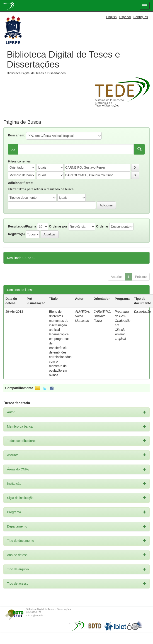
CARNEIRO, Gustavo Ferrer (102, 316)
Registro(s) (16, 234)
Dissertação (143, 312)
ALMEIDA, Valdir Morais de (82, 316)
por (13, 149)
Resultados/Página (22, 226)
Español (125, 17)
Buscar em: (17, 135)
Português (141, 17)
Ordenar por (58, 226)
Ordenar (102, 226)
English (112, 17)
